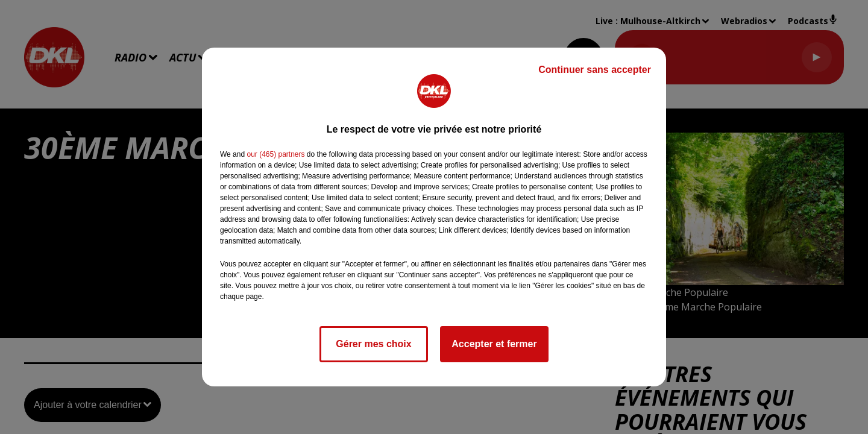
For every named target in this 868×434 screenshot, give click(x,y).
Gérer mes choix (373, 344)
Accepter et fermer (494, 344)
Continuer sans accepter (595, 70)
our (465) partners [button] (275, 154)
